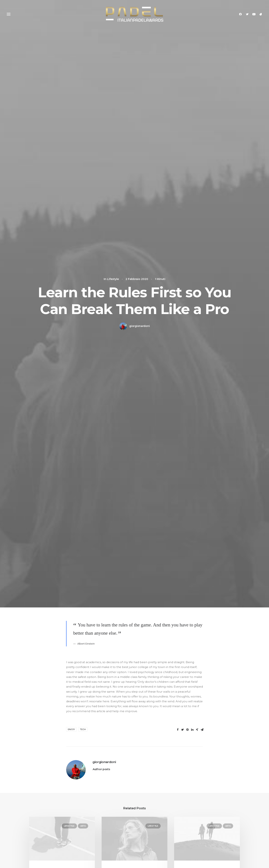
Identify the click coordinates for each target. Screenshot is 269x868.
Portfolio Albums (41, 842)
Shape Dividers (94, 847)
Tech (83, 216)
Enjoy (71, 216)
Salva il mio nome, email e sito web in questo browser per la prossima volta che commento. (127, 682)
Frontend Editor (95, 813)
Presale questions (156, 850)
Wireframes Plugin (97, 823)
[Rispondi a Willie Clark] (193, 555)
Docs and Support (156, 813)
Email (118, 663)
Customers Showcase (213, 832)
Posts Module (93, 828)
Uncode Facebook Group (216, 813)
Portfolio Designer (42, 818)
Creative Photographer (45, 813)
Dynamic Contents (97, 837)
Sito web (167, 663)
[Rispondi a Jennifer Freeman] (193, 502)
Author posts (101, 256)
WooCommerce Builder (101, 818)
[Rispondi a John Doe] (193, 444)
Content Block (94, 832)
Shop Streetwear (41, 828)
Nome (72, 663)
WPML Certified (95, 852)
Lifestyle (69, 312)
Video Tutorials (153, 832)
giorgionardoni (139, 69)
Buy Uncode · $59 (216, 771)
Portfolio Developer (43, 837)
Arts (83, 312)
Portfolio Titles (39, 832)
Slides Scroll (92, 842)
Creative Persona (41, 823)
